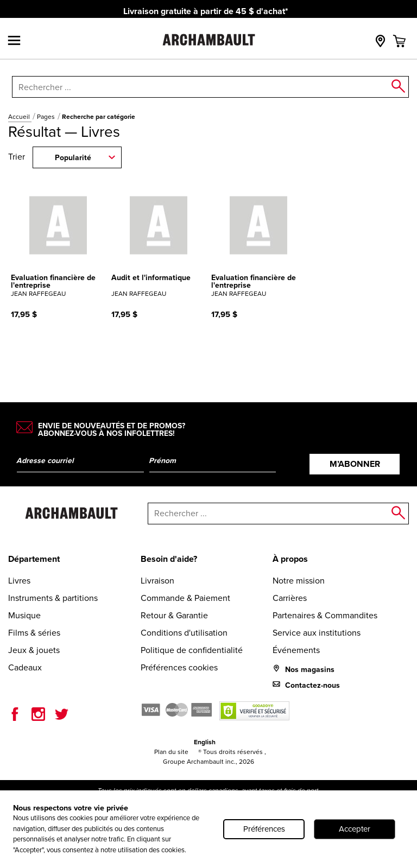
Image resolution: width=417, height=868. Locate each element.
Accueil (20, 117)
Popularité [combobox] (73, 158)
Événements (296, 650)
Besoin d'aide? (169, 559)
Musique (24, 615)
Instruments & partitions (53, 598)
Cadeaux (25, 667)
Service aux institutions (317, 633)
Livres (19, 581)
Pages (47, 117)
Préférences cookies (179, 667)
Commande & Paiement (185, 598)
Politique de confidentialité (192, 650)
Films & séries (34, 633)
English (205, 742)
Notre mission (299, 581)
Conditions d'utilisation (184, 633)
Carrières (290, 598)
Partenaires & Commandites (325, 615)
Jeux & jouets (34, 650)
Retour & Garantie (174, 615)
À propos (290, 559)
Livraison (157, 581)
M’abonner (355, 464)
